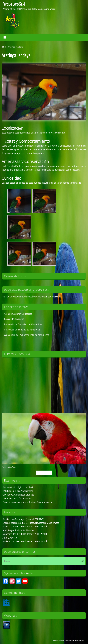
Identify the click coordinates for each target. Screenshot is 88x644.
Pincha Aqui (44, 473)
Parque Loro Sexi (14, 4)
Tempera (69, 641)
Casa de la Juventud (14, 319)
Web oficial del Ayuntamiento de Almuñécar (26, 335)
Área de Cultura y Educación (18, 314)
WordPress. (80, 641)
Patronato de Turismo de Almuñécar (22, 330)
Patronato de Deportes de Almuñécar (23, 324)
